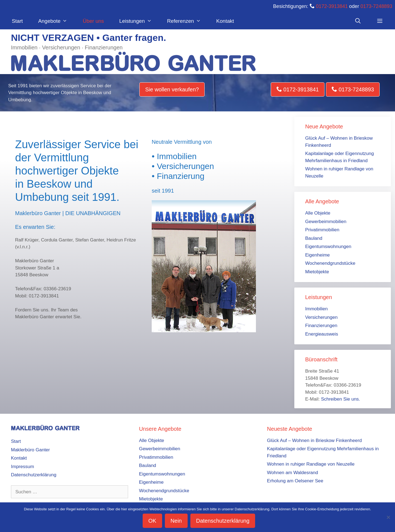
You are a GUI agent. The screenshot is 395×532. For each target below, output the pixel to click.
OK (152, 521)
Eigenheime (318, 255)
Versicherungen (321, 317)
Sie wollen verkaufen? (172, 89)
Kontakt (225, 21)
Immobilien (317, 309)
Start (17, 21)
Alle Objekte (318, 213)
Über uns (93, 21)
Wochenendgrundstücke (330, 263)
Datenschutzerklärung (34, 475)
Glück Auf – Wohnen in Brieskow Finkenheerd (314, 440)
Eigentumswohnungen (328, 247)
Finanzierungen (321, 326)
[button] (380, 21)
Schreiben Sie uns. (341, 399)
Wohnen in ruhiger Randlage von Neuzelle (311, 464)
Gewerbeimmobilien (326, 222)
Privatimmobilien (322, 230)
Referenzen (188, 21)
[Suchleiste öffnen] (358, 21)
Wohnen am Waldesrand (292, 473)
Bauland (314, 238)
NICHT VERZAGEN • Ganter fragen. (88, 38)
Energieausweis (322, 334)
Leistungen (139, 21)
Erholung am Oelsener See (295, 481)
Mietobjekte (317, 272)
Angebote (57, 21)
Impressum (22, 467)
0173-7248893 (376, 6)
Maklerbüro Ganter (30, 450)
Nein (176, 521)
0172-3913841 (332, 6)
